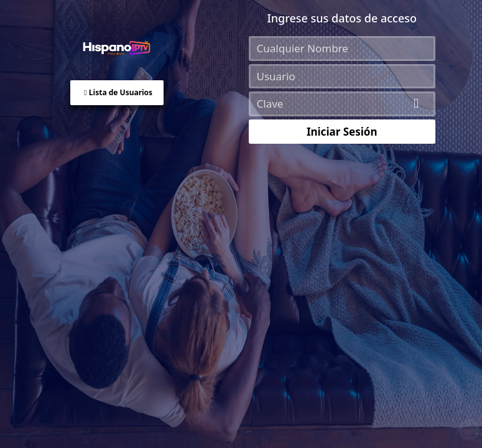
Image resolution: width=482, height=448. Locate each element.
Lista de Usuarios (118, 92)
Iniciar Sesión (342, 132)
